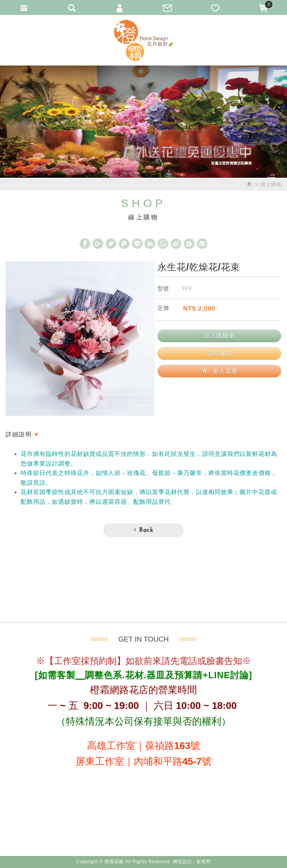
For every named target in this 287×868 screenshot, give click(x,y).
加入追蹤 (220, 371)
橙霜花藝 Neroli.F (143, 40)
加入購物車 (219, 336)
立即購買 (219, 353)
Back (143, 530)
